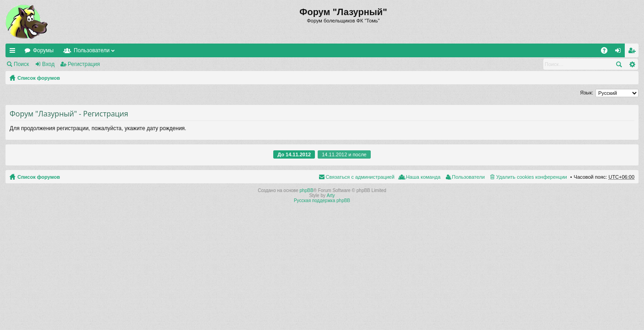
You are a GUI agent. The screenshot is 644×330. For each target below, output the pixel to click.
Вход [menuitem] (620, 52)
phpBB (307, 190)
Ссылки (14, 52)
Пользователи (92, 50)
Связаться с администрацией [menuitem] (360, 177)
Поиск (21, 64)
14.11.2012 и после (344, 154)
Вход (48, 64)
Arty (331, 195)
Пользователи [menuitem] (468, 177)
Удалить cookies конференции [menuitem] (532, 177)
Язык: (587, 93)
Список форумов (39, 78)
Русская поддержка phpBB (322, 201)
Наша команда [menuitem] (423, 177)
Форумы (43, 50)
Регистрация (84, 64)
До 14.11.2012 (294, 154)
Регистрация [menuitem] (633, 52)
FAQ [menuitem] (607, 52)
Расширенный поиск (632, 64)
